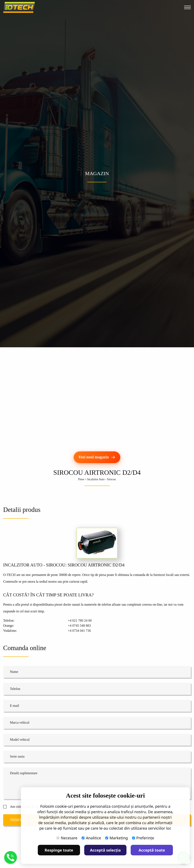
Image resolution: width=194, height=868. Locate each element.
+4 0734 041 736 (79, 631)
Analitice (91, 838)
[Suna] (11, 860)
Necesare (67, 838)
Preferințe (143, 838)
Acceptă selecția (105, 850)
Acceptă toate (152, 850)
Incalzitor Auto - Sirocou (102, 479)
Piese (81, 479)
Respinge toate (59, 850)
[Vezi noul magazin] (97, 457)
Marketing (117, 838)
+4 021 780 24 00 (80, 620)
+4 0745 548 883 (79, 626)
